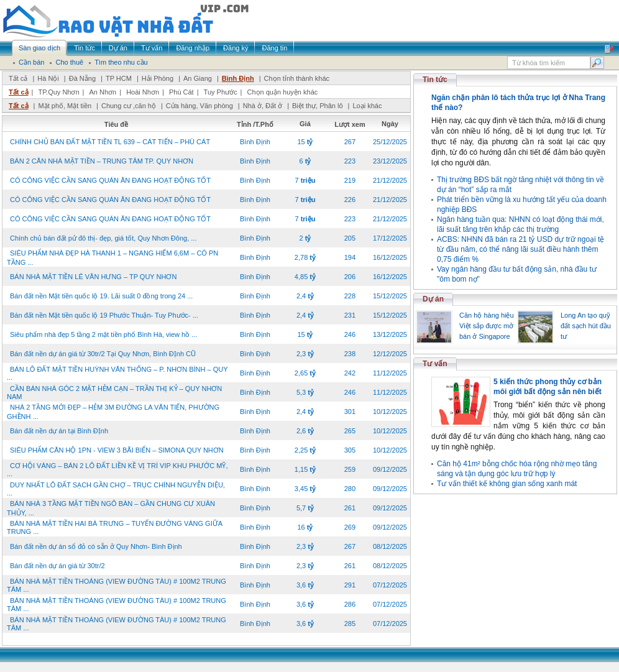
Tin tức (435, 80)
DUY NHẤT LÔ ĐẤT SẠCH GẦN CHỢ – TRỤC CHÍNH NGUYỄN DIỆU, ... (116, 489)
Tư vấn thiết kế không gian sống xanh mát (507, 484)
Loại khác (367, 106)
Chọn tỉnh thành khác (297, 78)
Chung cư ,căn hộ (129, 106)
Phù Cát (181, 92)
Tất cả (18, 78)
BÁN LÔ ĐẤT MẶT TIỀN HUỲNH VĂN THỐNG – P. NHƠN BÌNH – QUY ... (117, 373)
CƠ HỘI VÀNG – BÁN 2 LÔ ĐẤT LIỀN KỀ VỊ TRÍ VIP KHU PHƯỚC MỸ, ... (117, 470)
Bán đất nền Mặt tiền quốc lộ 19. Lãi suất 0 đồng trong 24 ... (101, 296)
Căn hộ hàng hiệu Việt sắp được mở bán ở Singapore (487, 326)
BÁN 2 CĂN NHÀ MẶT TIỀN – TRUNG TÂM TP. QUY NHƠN (102, 161)
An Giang (198, 78)
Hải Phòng (158, 78)
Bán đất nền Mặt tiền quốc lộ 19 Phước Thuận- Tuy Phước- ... (104, 315)
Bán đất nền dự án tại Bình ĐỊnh (59, 431)
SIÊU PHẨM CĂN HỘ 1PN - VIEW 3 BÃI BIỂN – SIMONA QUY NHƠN (117, 450)
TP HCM (119, 78)
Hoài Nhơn (143, 92)
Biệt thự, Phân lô (318, 106)
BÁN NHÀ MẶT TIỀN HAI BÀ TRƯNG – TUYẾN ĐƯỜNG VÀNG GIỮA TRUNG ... (114, 527)
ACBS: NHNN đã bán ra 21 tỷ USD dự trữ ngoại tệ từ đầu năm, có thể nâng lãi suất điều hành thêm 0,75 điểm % (520, 249)
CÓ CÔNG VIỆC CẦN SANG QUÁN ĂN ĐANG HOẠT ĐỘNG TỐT (110, 180)
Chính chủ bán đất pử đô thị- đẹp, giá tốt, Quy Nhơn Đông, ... (103, 238)
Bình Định (238, 78)
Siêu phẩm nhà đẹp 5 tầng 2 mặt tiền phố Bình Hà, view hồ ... (103, 334)
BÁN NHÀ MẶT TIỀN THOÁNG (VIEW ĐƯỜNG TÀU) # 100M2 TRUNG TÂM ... (117, 585)
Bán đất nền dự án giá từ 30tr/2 (57, 566)
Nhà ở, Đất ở (263, 106)
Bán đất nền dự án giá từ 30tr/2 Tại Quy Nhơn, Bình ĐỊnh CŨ (103, 354)
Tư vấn (435, 364)
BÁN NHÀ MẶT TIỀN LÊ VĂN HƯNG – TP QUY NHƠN (93, 277)
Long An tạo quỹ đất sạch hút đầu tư (586, 326)
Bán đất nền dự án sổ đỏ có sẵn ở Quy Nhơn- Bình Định (96, 546)
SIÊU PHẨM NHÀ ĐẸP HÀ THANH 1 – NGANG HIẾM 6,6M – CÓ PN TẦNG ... (112, 258)
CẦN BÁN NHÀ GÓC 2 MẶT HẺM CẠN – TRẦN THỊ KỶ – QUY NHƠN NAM (114, 393)
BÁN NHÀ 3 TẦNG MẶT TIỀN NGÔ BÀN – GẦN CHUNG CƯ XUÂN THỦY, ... (111, 508)
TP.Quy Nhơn (58, 92)
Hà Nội (48, 78)
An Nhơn (103, 92)
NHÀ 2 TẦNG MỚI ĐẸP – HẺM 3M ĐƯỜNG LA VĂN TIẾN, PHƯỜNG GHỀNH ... (113, 412)
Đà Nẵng (82, 78)
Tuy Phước (221, 92)
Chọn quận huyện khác (282, 92)
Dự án (433, 299)
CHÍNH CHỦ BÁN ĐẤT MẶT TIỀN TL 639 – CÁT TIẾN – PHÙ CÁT (110, 142)
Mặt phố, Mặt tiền (65, 106)
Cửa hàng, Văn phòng (199, 106)
